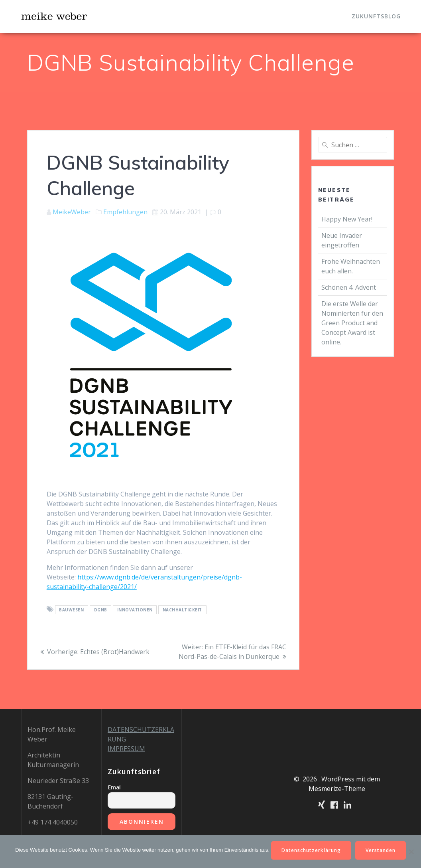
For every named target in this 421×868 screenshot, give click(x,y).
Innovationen (135, 610)
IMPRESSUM (126, 749)
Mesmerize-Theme (337, 789)
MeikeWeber (72, 212)
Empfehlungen (125, 212)
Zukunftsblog (376, 16)
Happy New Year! (347, 219)
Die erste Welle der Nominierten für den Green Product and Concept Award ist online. (352, 323)
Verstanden (381, 850)
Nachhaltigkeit (182, 610)
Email (115, 787)
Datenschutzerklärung (311, 850)
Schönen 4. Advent (349, 287)
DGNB (101, 610)
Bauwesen (71, 610)
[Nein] (411, 852)
